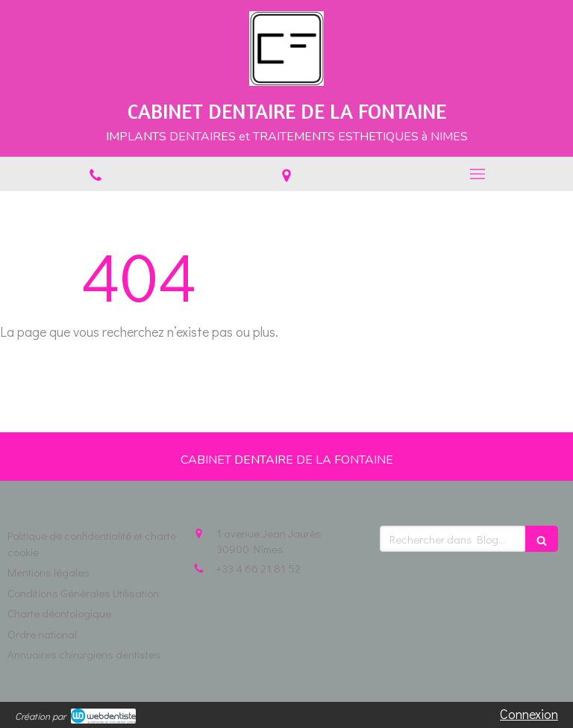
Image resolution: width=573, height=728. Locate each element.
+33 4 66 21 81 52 (259, 568)
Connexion (529, 714)
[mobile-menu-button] (477, 174)
